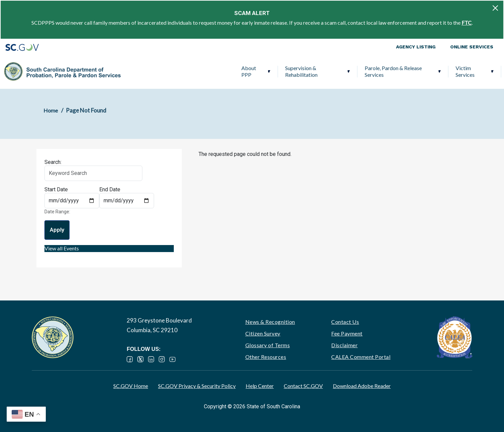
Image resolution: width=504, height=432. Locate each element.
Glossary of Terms (268, 345)
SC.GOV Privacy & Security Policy (197, 386)
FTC (467, 23)
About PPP (135, 71)
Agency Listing (416, 47)
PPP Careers (461, 71)
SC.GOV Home (131, 386)
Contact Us (345, 322)
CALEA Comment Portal (361, 357)
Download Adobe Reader (362, 386)
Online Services (472, 47)
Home (51, 110)
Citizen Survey (263, 333)
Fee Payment (347, 333)
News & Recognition (270, 322)
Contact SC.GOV (303, 386)
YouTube (172, 359)
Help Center (260, 386)
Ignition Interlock (406, 71)
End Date (110, 189)
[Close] (495, 8)
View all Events (62, 248)
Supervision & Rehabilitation (188, 71)
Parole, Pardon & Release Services (280, 71)
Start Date (56, 189)
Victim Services (352, 71)
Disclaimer (344, 345)
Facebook (130, 359)
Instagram (162, 359)
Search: (53, 162)
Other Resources (266, 357)
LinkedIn (151, 359)
